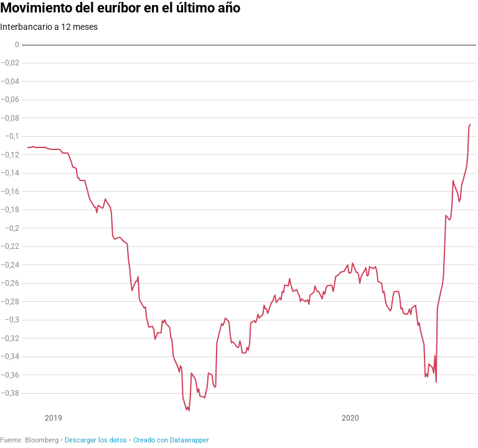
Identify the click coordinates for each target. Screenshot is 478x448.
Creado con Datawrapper (171, 440)
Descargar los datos (96, 440)
